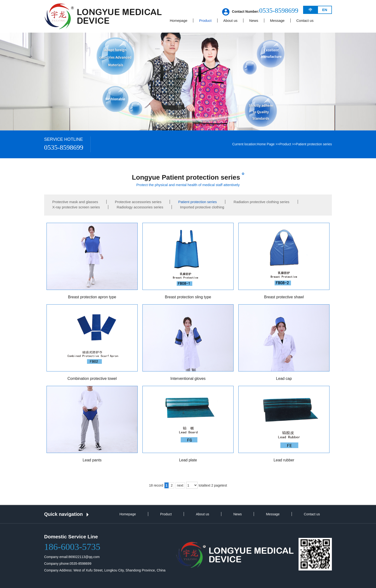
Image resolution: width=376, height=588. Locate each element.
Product (285, 144)
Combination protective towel (92, 379)
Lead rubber (284, 460)
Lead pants (92, 460)
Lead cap (284, 379)
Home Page (266, 144)
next (180, 485)
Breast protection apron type (92, 297)
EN (325, 10)
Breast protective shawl (284, 297)
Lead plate (188, 460)
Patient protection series (314, 144)
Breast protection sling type (188, 297)
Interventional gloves (188, 379)
